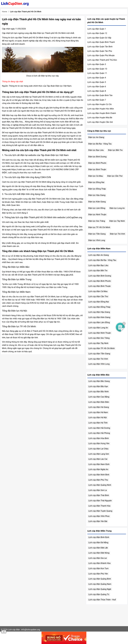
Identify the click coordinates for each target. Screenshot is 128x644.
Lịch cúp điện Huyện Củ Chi (99, 104)
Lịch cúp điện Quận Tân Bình (100, 47)
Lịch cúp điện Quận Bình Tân (100, 95)
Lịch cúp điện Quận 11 (97, 73)
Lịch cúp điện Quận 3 (97, 64)
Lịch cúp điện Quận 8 (97, 91)
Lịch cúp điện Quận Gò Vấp (99, 38)
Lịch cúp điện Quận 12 (97, 33)
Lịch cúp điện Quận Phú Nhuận (101, 55)
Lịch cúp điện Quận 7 (97, 100)
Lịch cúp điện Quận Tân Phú (100, 51)
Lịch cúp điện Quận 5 (97, 82)
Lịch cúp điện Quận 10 (97, 69)
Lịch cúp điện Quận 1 (97, 29)
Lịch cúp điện (14, 630)
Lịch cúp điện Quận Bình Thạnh (101, 42)
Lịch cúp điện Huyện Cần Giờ (100, 122)
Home (4, 12)
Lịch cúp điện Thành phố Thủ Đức (102, 60)
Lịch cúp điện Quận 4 (97, 78)
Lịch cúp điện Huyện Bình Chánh (102, 113)
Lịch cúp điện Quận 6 (97, 87)
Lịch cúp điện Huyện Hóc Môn (101, 109)
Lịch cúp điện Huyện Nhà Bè (100, 118)
